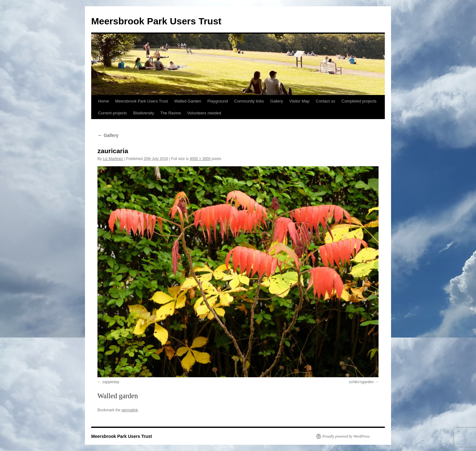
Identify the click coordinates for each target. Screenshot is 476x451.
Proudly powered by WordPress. (346, 436)
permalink (130, 410)
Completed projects (359, 101)
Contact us (325, 101)
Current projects (112, 113)
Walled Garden (188, 101)
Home (104, 101)
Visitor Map (299, 101)
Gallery (277, 101)
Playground (218, 101)
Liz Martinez (113, 159)
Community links (249, 101)
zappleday (111, 382)
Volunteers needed (204, 113)
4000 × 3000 (200, 159)
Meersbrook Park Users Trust (156, 21)
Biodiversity (143, 113)
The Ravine (171, 113)
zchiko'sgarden (361, 382)
